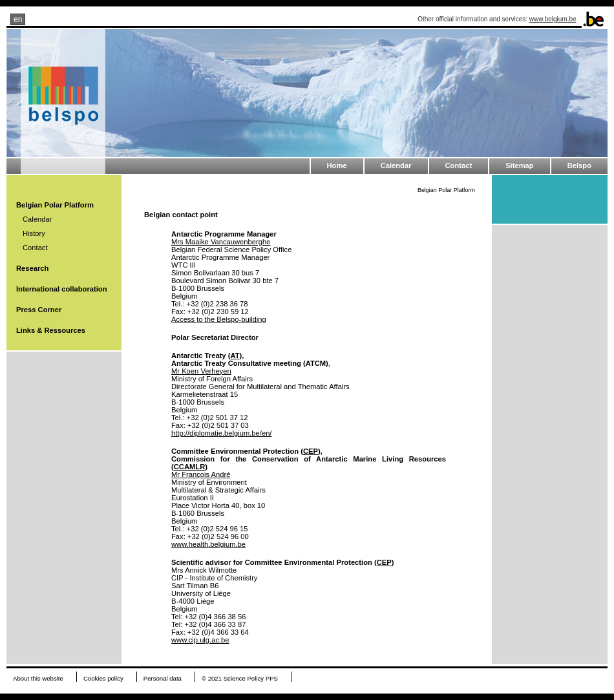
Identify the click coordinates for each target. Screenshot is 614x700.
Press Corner (39, 310)
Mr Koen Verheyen (201, 371)
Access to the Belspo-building (219, 319)
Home (337, 165)
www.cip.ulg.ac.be (200, 640)
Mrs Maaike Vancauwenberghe (221, 242)
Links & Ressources (51, 330)
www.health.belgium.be (208, 544)
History (34, 233)
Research (32, 268)
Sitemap (520, 165)
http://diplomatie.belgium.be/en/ (221, 433)
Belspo (579, 165)
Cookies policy (103, 678)
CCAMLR (189, 467)
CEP (311, 451)
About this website (38, 678)
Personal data (163, 678)
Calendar (396, 165)
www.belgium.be (553, 19)
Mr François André (201, 474)
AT (235, 355)
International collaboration (61, 289)
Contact (459, 165)
